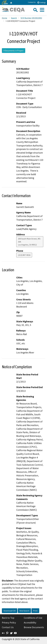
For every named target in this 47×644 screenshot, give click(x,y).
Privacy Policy (9, 623)
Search (14, 18)
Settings (41, 2)
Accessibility (30, 623)
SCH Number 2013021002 (31, 18)
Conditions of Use (33, 618)
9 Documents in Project (14, 51)
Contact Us (32, 2)
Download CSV (10, 611)
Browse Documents (34, 627)
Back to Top (8, 618)
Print (35, 611)
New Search (24, 611)
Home (5, 18)
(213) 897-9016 (24, 255)
